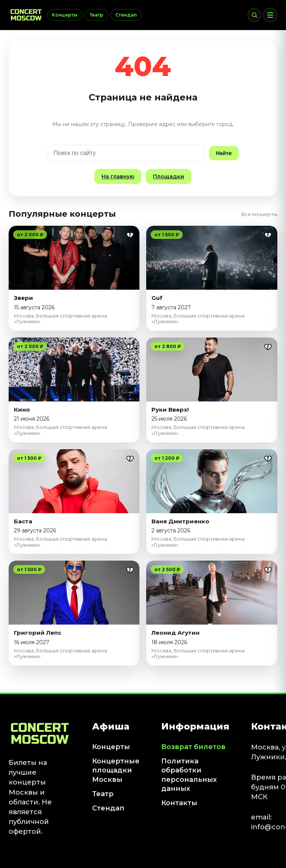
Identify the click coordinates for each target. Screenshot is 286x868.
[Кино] (74, 369)
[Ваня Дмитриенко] (212, 481)
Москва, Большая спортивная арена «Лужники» (61, 319)
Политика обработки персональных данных (189, 775)
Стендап (126, 15)
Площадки (169, 176)
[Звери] (74, 258)
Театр (96, 15)
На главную (118, 176)
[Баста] (74, 481)
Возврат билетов (193, 747)
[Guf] (212, 258)
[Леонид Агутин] (212, 593)
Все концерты (259, 214)
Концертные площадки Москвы (116, 770)
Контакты (179, 803)
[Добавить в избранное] (130, 235)
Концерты (65, 15)
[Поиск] (254, 15)
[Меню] (270, 15)
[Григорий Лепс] (74, 593)
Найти (224, 153)
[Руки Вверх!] (212, 369)
